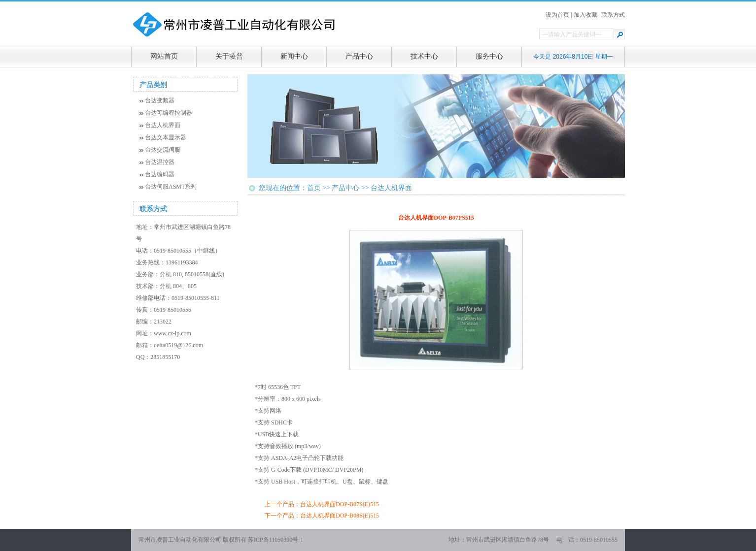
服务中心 (489, 56)
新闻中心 (294, 56)
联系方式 (613, 15)
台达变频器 (160, 100)
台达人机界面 (163, 125)
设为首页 (557, 15)
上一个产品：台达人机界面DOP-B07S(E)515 (322, 504)
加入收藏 (585, 15)
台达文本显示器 (166, 137)
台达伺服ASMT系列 (171, 187)
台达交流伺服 (163, 150)
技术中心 (424, 56)
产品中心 (359, 56)
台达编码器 (160, 174)
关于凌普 (229, 56)
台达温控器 (160, 162)
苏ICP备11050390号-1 (275, 540)
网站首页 (164, 56)
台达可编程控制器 (169, 113)
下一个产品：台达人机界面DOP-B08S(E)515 (322, 516)
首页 (314, 188)
